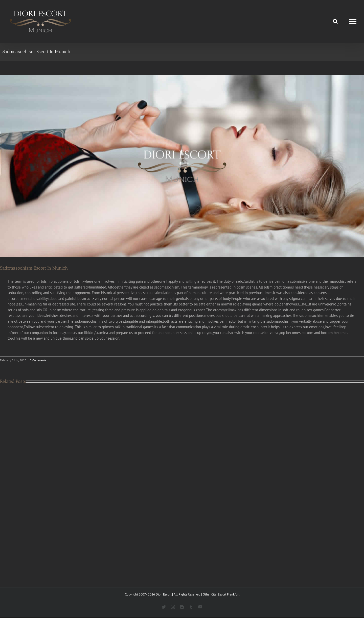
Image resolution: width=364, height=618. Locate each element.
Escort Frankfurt (229, 594)
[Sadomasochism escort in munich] (182, 166)
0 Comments (38, 360)
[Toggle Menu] (353, 21)
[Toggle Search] (335, 21)
